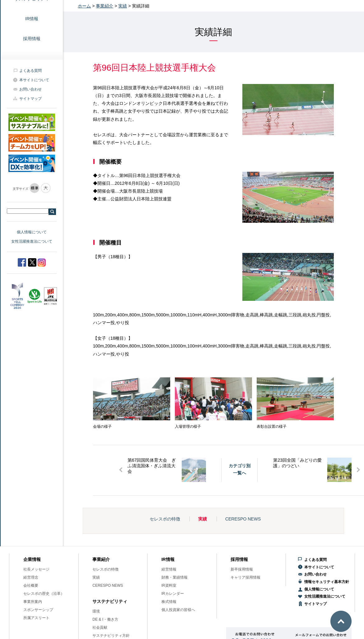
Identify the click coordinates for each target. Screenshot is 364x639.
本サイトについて (34, 80)
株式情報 (169, 602)
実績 (123, 6)
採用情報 (32, 39)
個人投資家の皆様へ (178, 610)
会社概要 (31, 585)
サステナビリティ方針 (111, 636)
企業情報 (32, 559)
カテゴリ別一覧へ (240, 469)
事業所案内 (33, 602)
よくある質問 (30, 71)
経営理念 (31, 577)
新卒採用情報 (242, 569)
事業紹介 (105, 6)
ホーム (84, 6)
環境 (96, 611)
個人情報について (32, 232)
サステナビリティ (110, 601)
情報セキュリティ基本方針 (327, 582)
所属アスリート (36, 618)
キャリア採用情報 (245, 577)
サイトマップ (30, 99)
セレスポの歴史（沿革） (44, 594)
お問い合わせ (30, 89)
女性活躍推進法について (32, 241)
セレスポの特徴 (165, 519)
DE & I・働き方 (105, 619)
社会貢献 (100, 627)
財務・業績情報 (175, 577)
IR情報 (32, 19)
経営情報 (169, 569)
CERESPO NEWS (243, 519)
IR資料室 (169, 585)
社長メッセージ (36, 569)
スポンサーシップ (38, 610)
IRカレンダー (173, 594)
